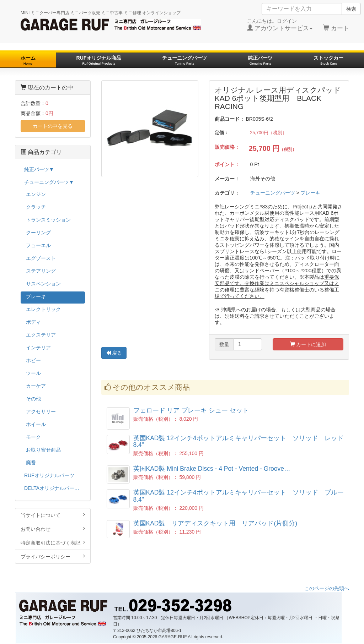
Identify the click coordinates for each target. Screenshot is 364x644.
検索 (351, 9)
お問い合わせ (53, 529)
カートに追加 (308, 344)
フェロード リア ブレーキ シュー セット (191, 410)
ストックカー (328, 60)
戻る (114, 353)
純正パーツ (260, 60)
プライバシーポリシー (53, 556)
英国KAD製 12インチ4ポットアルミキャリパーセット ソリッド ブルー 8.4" (239, 496)
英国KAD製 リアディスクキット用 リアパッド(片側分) (215, 523)
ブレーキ (310, 193)
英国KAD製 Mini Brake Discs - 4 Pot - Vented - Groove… (212, 469)
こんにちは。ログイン (280, 25)
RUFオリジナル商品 (99, 60)
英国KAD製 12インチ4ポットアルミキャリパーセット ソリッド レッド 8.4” (242, 441)
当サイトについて (53, 515)
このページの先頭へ (327, 588)
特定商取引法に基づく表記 (53, 543)
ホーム (28, 60)
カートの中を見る (53, 126)
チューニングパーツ (184, 60)
